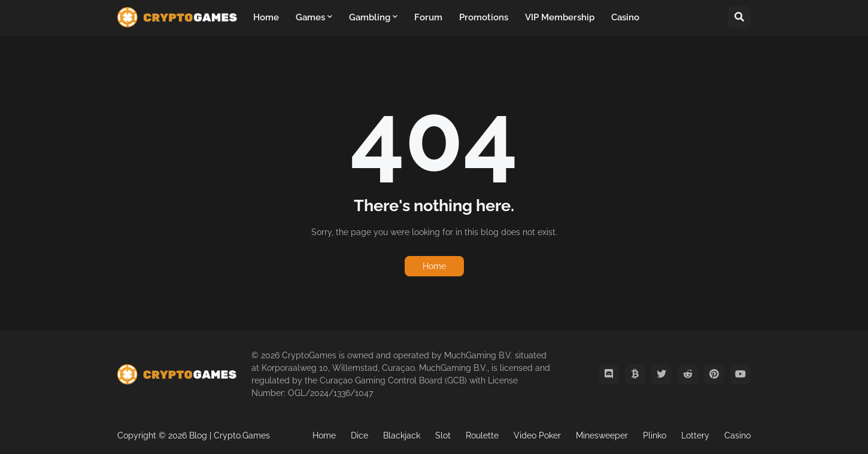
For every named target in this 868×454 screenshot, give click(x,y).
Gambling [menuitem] (370, 17)
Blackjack (402, 435)
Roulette (482, 435)
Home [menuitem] (266, 17)
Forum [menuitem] (428, 17)
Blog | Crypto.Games (230, 435)
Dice (359, 435)
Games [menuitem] (310, 17)
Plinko (655, 435)
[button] (739, 17)
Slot (443, 435)
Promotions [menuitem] (484, 17)
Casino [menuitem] (625, 17)
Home (434, 266)
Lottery (695, 435)
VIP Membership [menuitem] (560, 17)
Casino (738, 435)
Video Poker (537, 435)
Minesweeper (602, 435)
